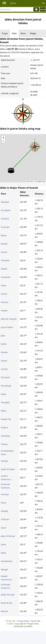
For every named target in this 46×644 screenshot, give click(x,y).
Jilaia (3, 336)
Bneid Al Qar (7, 603)
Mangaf (4, 570)
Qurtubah (5, 377)
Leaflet (30, 181)
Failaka (4, 269)
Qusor (4, 528)
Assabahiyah (7, 561)
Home (13, 3)
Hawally (4, 511)
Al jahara (5, 219)
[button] (35, 146)
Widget (33, 33)
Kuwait (4, 361)
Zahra (3, 544)
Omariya (5, 494)
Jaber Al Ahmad (8, 536)
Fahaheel (5, 260)
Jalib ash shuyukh (9, 319)
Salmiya (4, 461)
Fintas (4, 503)
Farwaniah (6, 277)
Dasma (4, 252)
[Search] (16, 9)
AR (43, 3)
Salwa (3, 394)
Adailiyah (5, 202)
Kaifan (4, 344)
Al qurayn (5, 227)
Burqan (4, 244)
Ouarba (4, 369)
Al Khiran (5, 519)
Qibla (14, 33)
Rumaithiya (6, 386)
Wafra (4, 411)
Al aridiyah (6, 210)
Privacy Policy (23, 621)
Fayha (4, 285)
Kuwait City (6, 419)
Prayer (5, 33)
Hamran (5, 302)
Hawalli (4, 311)
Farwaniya (6, 436)
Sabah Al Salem (8, 469)
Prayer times (33, 624)
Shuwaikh (5, 402)
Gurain (4, 294)
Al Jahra (4, 428)
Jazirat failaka (7, 327)
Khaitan (4, 352)
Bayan (4, 235)
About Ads (36, 621)
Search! (43, 9)
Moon (23, 33)
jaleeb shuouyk (8, 595)
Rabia (3, 553)
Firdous (4, 444)
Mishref (4, 611)
